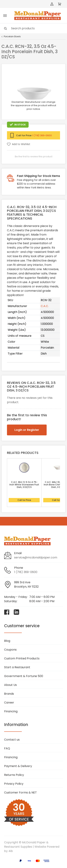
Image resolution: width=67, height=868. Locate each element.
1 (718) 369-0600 (42, 135)
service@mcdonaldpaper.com (36, 557)
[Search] (33, 28)
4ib (11, 851)
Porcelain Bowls (12, 37)
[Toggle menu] (5, 16)
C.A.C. (45, 306)
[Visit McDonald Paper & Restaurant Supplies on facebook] (7, 612)
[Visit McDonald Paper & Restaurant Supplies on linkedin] (16, 612)
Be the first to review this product (34, 156)
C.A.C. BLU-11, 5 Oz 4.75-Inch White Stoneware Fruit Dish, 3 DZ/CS (24, 485)
